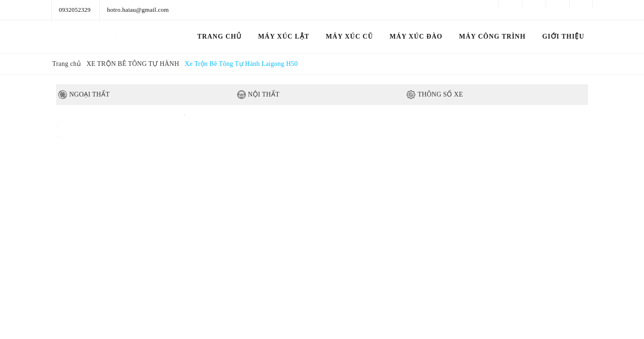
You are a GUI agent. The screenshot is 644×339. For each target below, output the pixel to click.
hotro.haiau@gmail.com (138, 10)
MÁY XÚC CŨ (349, 36)
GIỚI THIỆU (563, 36)
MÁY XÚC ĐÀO (416, 36)
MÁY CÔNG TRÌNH (492, 36)
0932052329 (75, 10)
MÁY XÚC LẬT (284, 36)
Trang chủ (219, 36)
